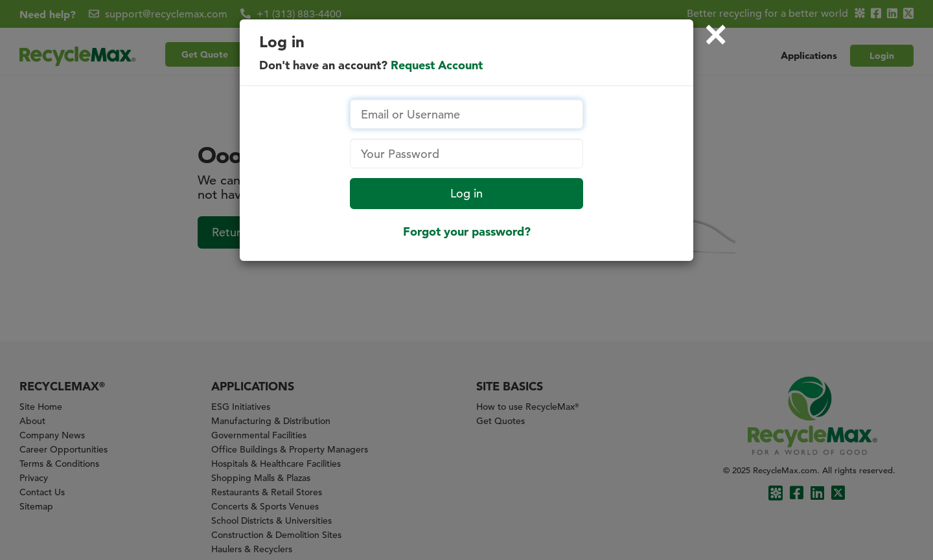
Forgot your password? (467, 232)
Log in (466, 193)
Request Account (437, 65)
